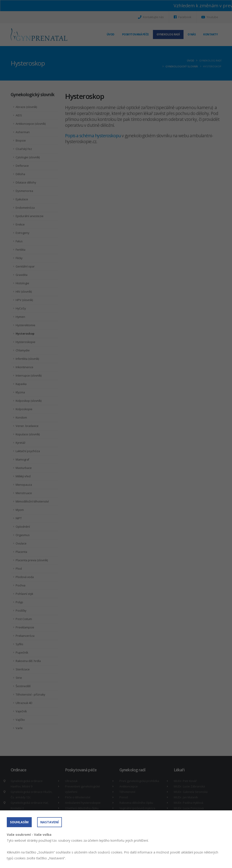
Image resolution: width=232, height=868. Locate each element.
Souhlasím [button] (19, 822)
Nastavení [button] (50, 822)
